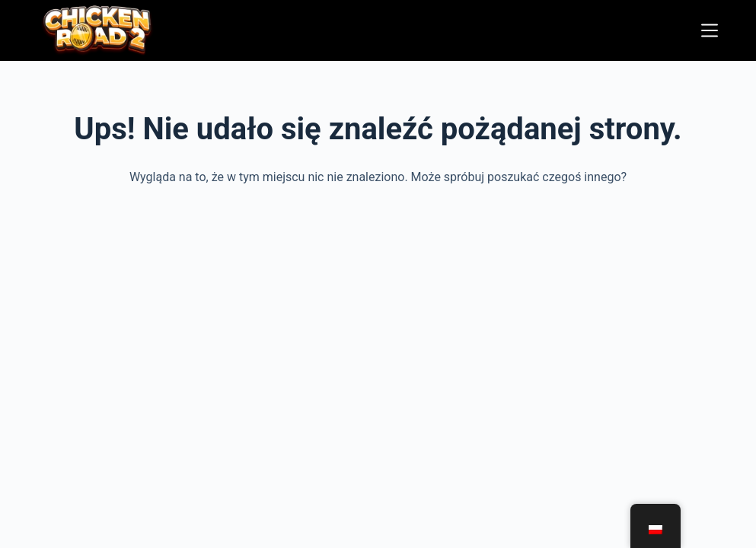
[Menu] (710, 30)
